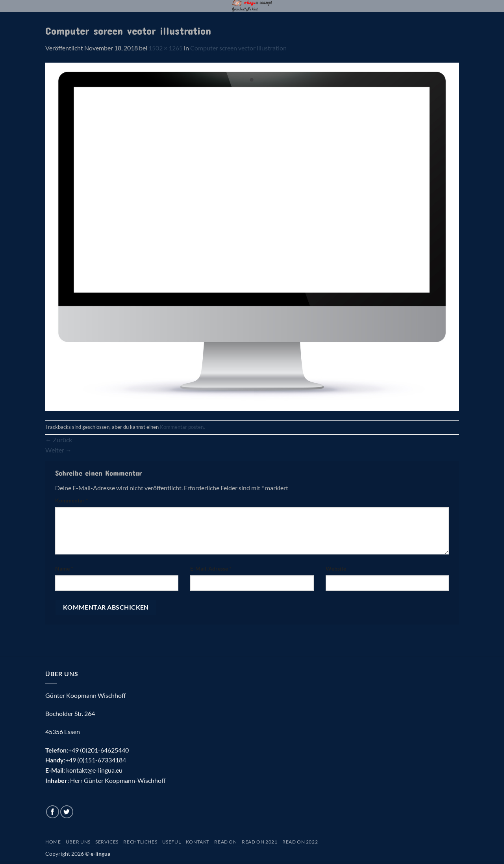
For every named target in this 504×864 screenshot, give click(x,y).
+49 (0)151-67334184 (96, 760)
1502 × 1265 (166, 48)
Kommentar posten (182, 427)
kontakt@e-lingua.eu (94, 770)
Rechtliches (140, 842)
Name (64, 568)
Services (107, 842)
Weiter (58, 450)
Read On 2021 (259, 842)
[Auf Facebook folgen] (53, 812)
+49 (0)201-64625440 (98, 750)
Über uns (78, 842)
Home (53, 842)
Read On (225, 842)
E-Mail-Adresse (211, 568)
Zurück (59, 440)
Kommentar (72, 500)
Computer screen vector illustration (238, 48)
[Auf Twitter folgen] (67, 812)
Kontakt (198, 842)
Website (336, 568)
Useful (172, 842)
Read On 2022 (300, 842)
